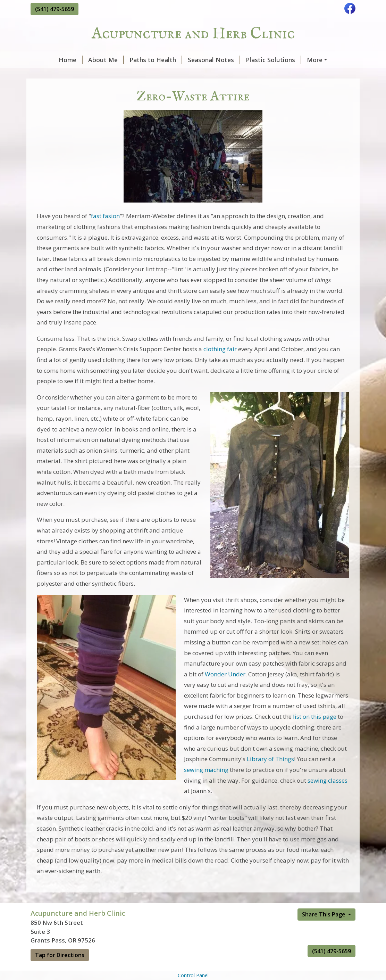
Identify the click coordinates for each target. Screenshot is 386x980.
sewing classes (328, 795)
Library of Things (270, 774)
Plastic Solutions (251, 60)
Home (48, 60)
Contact (48, 74)
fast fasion (105, 231)
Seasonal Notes (191, 60)
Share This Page (324, 929)
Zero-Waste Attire (314, 60)
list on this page (315, 731)
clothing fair (220, 364)
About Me (83, 60)
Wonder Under (225, 689)
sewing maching (206, 784)
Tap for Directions (60, 970)
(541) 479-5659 (54, 9)
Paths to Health (133, 60)
